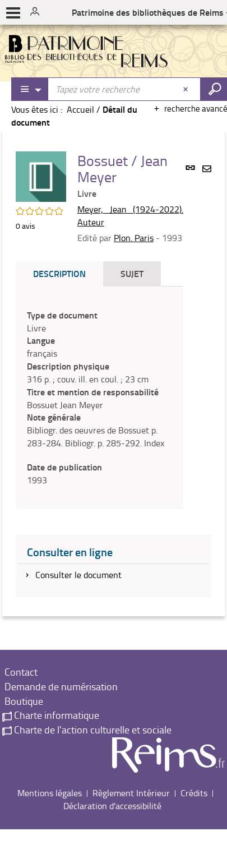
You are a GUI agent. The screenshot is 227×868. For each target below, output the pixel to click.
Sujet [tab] (132, 273)
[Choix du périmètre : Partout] (30, 89)
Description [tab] (59, 273)
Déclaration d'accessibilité (112, 806)
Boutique (23, 701)
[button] (41, 176)
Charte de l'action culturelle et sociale (87, 730)
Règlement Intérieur (131, 793)
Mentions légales (50, 793)
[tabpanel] (99, 398)
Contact (20, 672)
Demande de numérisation (60, 686)
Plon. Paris (134, 238)
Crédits (194, 793)
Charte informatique (51, 715)
